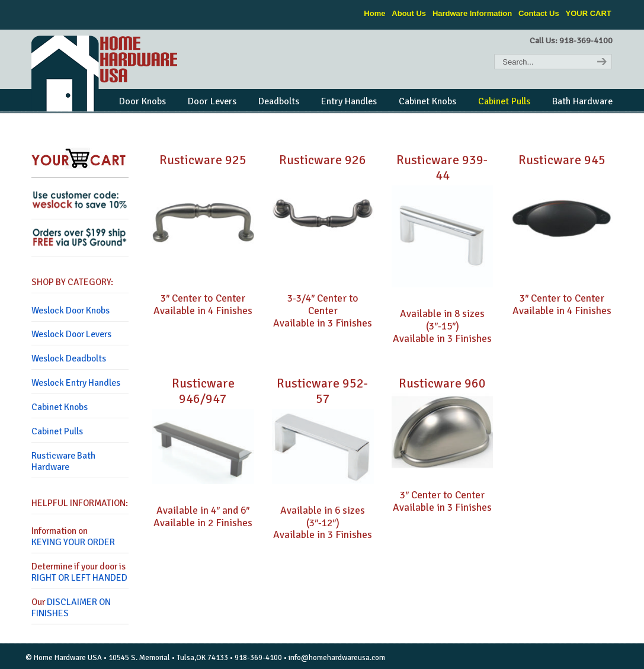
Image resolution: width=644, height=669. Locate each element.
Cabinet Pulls (57, 431)
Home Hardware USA (105, 73)
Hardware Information (472, 13)
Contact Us (539, 13)
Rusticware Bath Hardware (63, 461)
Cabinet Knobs (60, 407)
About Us (409, 13)
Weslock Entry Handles (76, 383)
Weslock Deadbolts (69, 358)
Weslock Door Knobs (71, 311)
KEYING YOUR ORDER (73, 542)
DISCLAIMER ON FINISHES (71, 608)
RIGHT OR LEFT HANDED (79, 578)
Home (374, 13)
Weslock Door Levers (71, 334)
